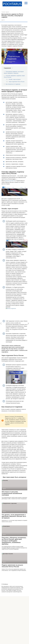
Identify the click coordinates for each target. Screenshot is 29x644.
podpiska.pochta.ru (10, 181)
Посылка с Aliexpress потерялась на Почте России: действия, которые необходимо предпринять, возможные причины (14, 541)
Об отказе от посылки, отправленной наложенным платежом (12, 493)
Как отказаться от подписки (13, 84)
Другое (3, 20)
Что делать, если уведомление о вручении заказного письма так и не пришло (14, 516)
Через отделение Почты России (17, 82)
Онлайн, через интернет (15, 79)
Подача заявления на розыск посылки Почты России (12, 566)
